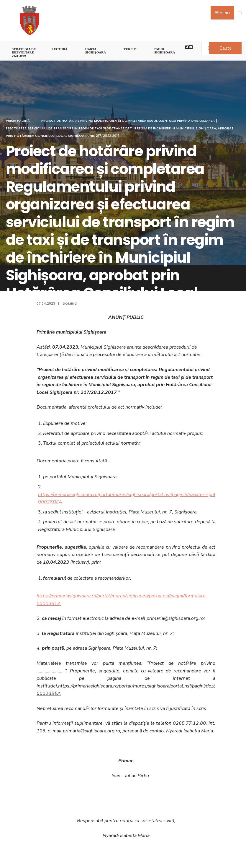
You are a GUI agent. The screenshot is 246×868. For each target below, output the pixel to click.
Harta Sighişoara (96, 51)
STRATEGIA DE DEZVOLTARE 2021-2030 (24, 52)
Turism (130, 49)
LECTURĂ (60, 49)
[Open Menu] (240, 13)
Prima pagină (18, 121)
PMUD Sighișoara (165, 51)
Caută (225, 48)
